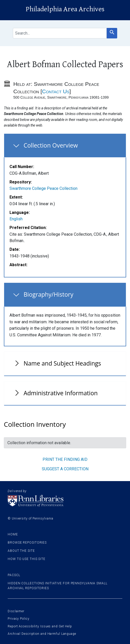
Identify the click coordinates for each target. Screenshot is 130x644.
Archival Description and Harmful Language (42, 634)
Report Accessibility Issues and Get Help (40, 626)
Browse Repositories (27, 543)
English (16, 219)
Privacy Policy (19, 619)
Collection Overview (51, 145)
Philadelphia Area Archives (65, 9)
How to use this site (27, 559)
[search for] (60, 33)
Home (13, 534)
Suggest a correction (65, 469)
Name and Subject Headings (62, 363)
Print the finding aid (65, 459)
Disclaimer (16, 611)
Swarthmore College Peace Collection (43, 188)
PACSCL (14, 575)
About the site (21, 551)
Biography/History (48, 294)
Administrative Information (61, 393)
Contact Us (56, 91)
